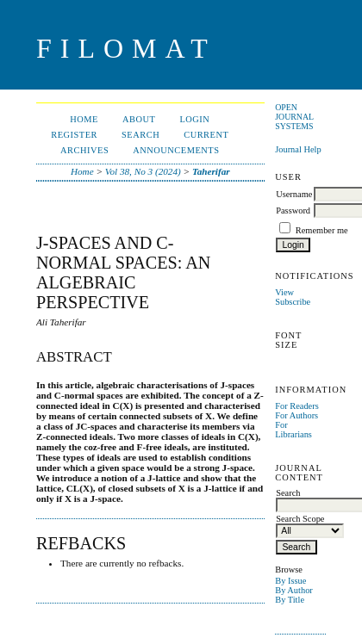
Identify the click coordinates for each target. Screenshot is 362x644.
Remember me (322, 230)
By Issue (290, 581)
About (139, 119)
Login (194, 119)
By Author (294, 590)
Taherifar (211, 171)
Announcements (176, 150)
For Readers (297, 406)
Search (140, 135)
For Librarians (293, 430)
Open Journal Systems (294, 117)
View (284, 292)
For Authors (296, 415)
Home (84, 119)
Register (74, 135)
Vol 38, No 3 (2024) (143, 171)
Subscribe (293, 302)
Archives (84, 150)
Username (294, 194)
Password (293, 211)
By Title (290, 600)
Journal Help (298, 149)
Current (206, 135)
